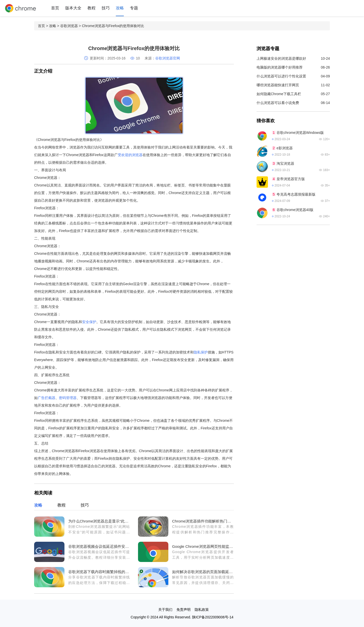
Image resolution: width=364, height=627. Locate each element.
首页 (55, 8)
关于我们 (165, 610)
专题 (134, 8)
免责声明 (184, 610)
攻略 (120, 8)
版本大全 (73, 8)
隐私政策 (202, 610)
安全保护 (89, 322)
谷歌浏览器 (69, 26)
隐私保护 (201, 352)
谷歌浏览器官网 (168, 58)
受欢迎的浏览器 (130, 155)
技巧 (106, 8)
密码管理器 (68, 398)
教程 (92, 8)
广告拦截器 (47, 398)
